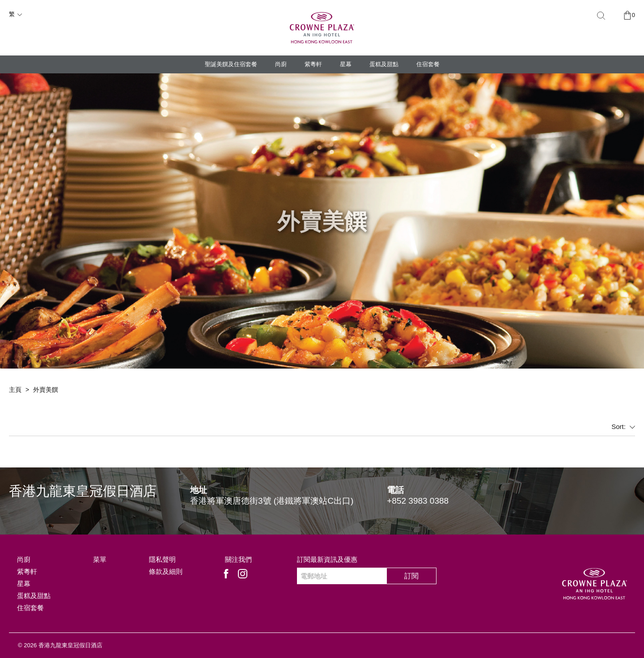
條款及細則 (166, 571)
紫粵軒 (313, 64)
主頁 (15, 390)
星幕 (346, 64)
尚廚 (281, 64)
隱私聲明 (162, 559)
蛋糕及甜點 (384, 64)
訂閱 (411, 576)
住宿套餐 (428, 64)
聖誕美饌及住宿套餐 (231, 64)
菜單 (100, 559)
